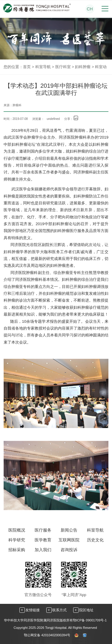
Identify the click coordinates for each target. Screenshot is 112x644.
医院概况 (17, 530)
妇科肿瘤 (83, 67)
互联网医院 (69, 540)
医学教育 (43, 540)
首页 (27, 67)
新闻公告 (69, 530)
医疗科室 (63, 67)
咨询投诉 (69, 550)
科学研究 (17, 540)
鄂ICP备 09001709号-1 (90, 620)
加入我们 (43, 550)
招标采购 (17, 550)
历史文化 (95, 540)
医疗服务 (43, 530)
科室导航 (43, 67)
